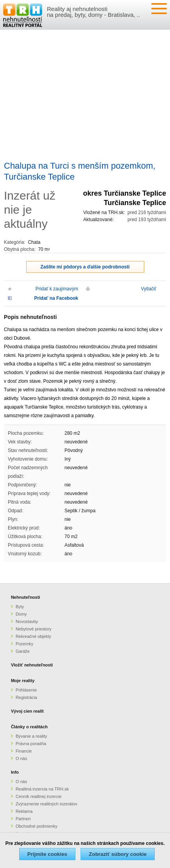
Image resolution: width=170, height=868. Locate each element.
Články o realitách (29, 727)
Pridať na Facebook (56, 298)
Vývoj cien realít (27, 711)
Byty (20, 607)
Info (15, 772)
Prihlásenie (26, 690)
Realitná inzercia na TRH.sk (42, 789)
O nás (21, 758)
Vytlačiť (149, 289)
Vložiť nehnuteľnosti (32, 665)
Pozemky (24, 644)
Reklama (24, 811)
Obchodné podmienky (37, 826)
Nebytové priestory (34, 629)
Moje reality (23, 681)
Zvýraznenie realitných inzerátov (47, 804)
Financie (24, 751)
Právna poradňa (31, 744)
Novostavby (27, 621)
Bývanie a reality (31, 736)
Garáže (23, 651)
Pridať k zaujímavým (57, 289)
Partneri (23, 819)
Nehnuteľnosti (26, 597)
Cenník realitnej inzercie (38, 796)
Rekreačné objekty (33, 636)
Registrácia (26, 697)
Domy (21, 614)
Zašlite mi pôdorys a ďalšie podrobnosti (85, 267)
